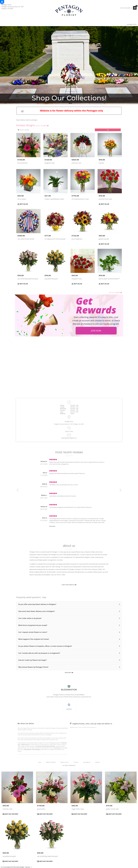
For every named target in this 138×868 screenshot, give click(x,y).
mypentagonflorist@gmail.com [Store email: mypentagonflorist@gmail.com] (69, 438)
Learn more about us (69, 585)
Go (108, 130)
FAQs (40, 762)
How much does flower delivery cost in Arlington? (37, 611)
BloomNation (81, 695)
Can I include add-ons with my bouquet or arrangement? (39, 653)
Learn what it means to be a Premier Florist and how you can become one (69, 697)
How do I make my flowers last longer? (33, 660)
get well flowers (51, 746)
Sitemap (97, 762)
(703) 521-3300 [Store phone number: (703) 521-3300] (69, 431)
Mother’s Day (25, 745)
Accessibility (87, 762)
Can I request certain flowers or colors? (33, 632)
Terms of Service (51, 762)
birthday (45, 746)
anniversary (39, 746)
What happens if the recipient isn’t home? (34, 639)
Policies (76, 762)
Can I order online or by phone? (30, 618)
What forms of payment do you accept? (33, 625)
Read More (69, 672)
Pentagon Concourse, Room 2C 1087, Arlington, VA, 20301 (69, 424)
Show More (52, 526)
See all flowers (42, 126)
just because (57, 748)
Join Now (96, 331)
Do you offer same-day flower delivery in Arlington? (37, 604)
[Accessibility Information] (2, 2)
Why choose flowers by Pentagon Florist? (33, 667)
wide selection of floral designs (32, 750)
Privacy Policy (65, 762)
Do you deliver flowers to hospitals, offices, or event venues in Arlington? (45, 646)
